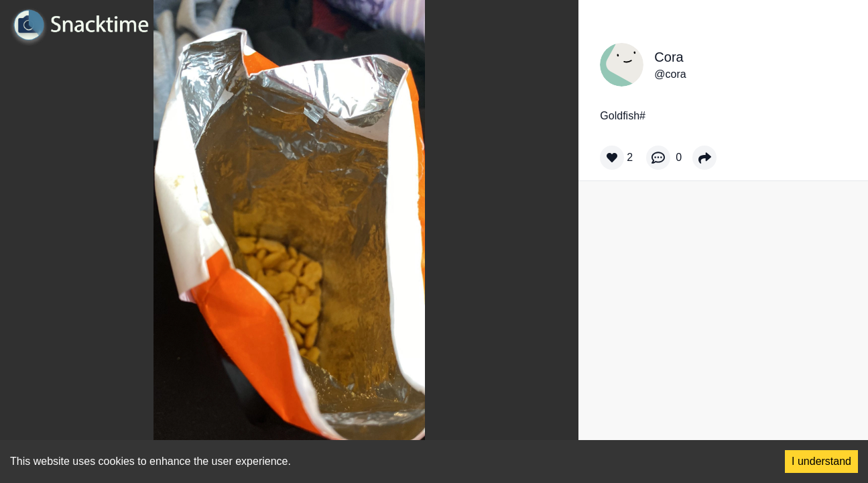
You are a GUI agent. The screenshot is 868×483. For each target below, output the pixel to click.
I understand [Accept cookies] (821, 461)
